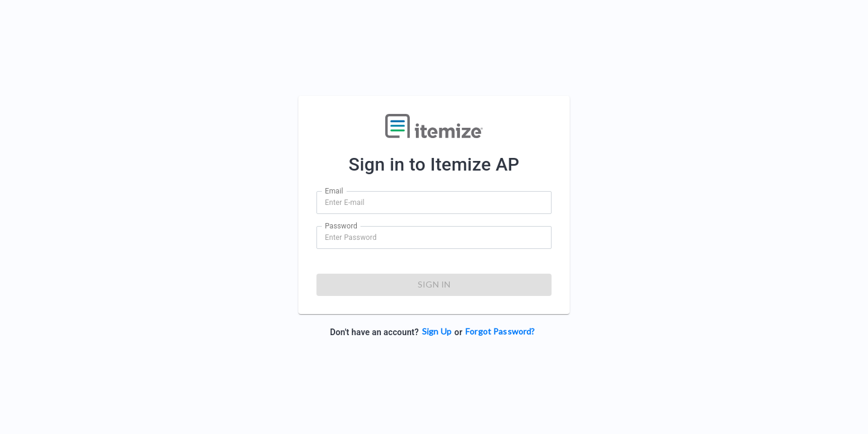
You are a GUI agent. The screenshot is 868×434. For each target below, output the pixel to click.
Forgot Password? (500, 331)
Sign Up (437, 331)
